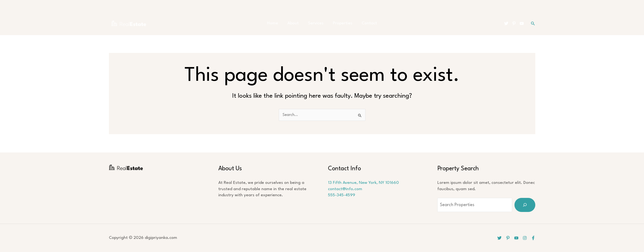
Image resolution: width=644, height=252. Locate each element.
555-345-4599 (342, 195)
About (295, 23)
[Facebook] (533, 238)
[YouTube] (522, 23)
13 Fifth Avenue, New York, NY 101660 (363, 183)
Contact (365, 23)
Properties (340, 23)
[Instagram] (524, 238)
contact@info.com (345, 189)
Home (277, 23)
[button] (533, 24)
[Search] (525, 205)
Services (316, 23)
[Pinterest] (514, 23)
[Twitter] (506, 23)
